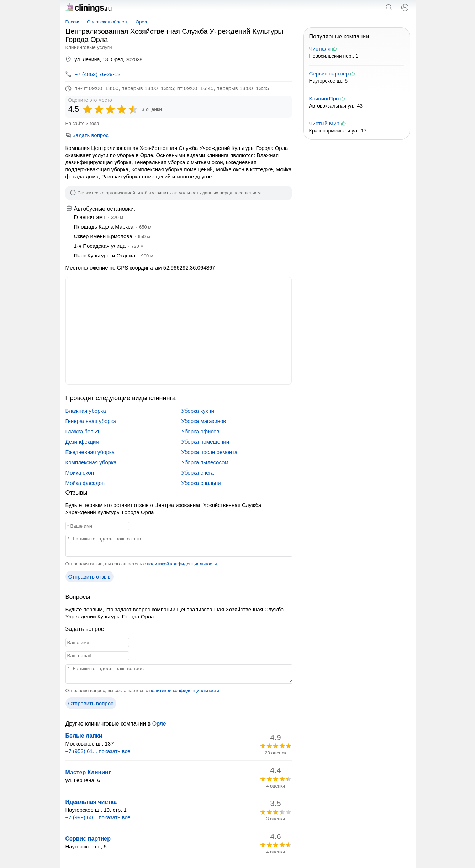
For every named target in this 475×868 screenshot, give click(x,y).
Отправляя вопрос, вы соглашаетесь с (142, 691)
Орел (141, 22)
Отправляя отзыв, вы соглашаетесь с (141, 564)
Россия (73, 22)
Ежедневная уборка (90, 452)
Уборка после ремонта (210, 452)
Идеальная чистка (91, 802)
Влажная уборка (86, 411)
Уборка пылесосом (205, 462)
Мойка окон (80, 473)
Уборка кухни (198, 411)
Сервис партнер (88, 839)
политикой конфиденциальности (182, 564)
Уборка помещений (205, 442)
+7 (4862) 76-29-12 (98, 74)
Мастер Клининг (88, 772)
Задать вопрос (87, 135)
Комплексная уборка (91, 462)
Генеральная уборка (91, 421)
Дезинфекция (82, 442)
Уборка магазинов (204, 421)
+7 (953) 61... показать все (98, 751)
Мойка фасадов (85, 483)
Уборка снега (198, 473)
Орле (159, 724)
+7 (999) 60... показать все (98, 817)
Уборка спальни (201, 483)
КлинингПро (324, 98)
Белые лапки (84, 736)
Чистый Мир (324, 123)
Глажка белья (82, 431)
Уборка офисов (200, 431)
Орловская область (108, 22)
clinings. (89, 8)
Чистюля (320, 49)
